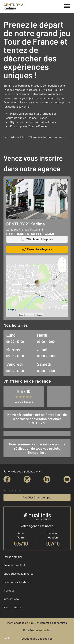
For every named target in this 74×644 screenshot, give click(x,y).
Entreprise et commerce (18, 574)
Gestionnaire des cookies (37, 638)
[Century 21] (14, 6)
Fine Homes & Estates (17, 582)
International (11, 599)
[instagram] (27, 479)
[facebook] (7, 479)
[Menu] (67, 6)
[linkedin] (47, 479)
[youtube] (67, 479)
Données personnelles (37, 630)
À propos (9, 590)
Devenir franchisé (14, 565)
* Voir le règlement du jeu (14, 137)
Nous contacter (13, 607)
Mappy (39, 315)
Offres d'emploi (13, 557)
